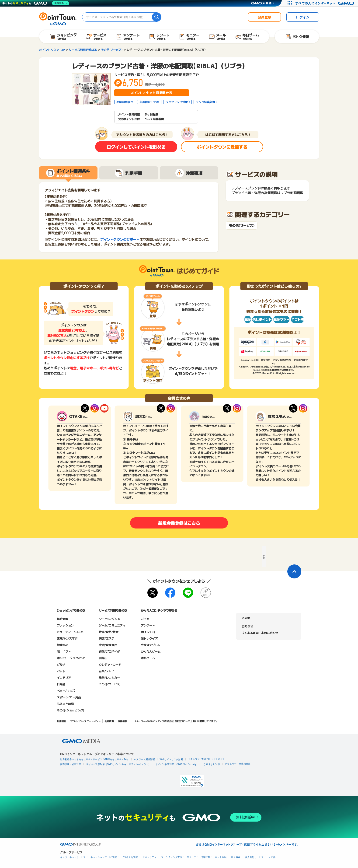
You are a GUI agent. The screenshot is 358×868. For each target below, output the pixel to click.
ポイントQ (148, 632)
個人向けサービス (254, 857)
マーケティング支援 (172, 857)
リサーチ (191, 857)
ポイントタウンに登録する (222, 147)
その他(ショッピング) (70, 710)
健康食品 (63, 645)
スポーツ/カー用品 (69, 697)
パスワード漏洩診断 (144, 759)
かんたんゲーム (151, 651)
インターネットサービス (73, 857)
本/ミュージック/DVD (71, 658)
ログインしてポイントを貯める (136, 147)
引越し (103, 658)
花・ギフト (64, 651)
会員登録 (264, 17)
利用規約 (62, 721)
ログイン (303, 17)
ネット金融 (221, 857)
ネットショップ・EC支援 (104, 857)
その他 (272, 857)
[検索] (156, 17)
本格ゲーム (148, 658)
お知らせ (247, 626)
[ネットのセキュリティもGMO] (36, 3)
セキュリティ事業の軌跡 (238, 764)
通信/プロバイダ (109, 651)
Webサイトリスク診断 (171, 759)
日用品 (61, 684)
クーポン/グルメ (109, 619)
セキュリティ (149, 857)
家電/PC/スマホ (67, 638)
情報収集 (205, 857)
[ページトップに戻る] (294, 571)
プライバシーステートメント (85, 721)
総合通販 (63, 619)
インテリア (64, 677)
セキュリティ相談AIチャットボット (207, 759)
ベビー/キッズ (66, 691)
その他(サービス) (242, 226)
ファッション (65, 625)
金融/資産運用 (108, 645)
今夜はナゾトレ (151, 645)
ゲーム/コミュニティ (112, 625)
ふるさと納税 (65, 704)
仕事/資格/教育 (109, 632)
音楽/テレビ (107, 671)
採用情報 (122, 721)
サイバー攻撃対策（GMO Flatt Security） (177, 764)
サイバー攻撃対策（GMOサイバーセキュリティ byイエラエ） (118, 764)
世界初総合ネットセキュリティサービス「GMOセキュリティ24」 (95, 759)
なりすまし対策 (212, 764)
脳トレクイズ (149, 638)
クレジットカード (110, 664)
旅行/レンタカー (109, 677)
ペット (61, 671)
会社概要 (109, 721)
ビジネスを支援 (130, 857)
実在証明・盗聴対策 (71, 764)
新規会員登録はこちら (179, 523)
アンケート (148, 625)
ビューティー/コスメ (70, 632)
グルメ (61, 664)
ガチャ (145, 619)
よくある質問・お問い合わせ (260, 633)
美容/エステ (107, 638)
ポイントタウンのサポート (120, 239)
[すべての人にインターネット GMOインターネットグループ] (325, 3)
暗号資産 (236, 857)
